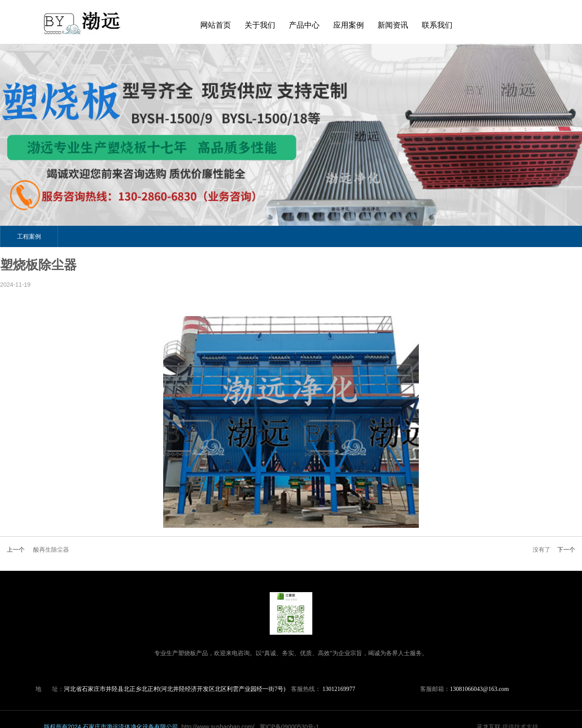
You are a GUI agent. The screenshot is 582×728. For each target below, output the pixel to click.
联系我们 (437, 25)
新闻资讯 (392, 25)
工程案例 (29, 236)
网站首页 (216, 25)
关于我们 (260, 25)
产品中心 (304, 25)
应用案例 (348, 25)
